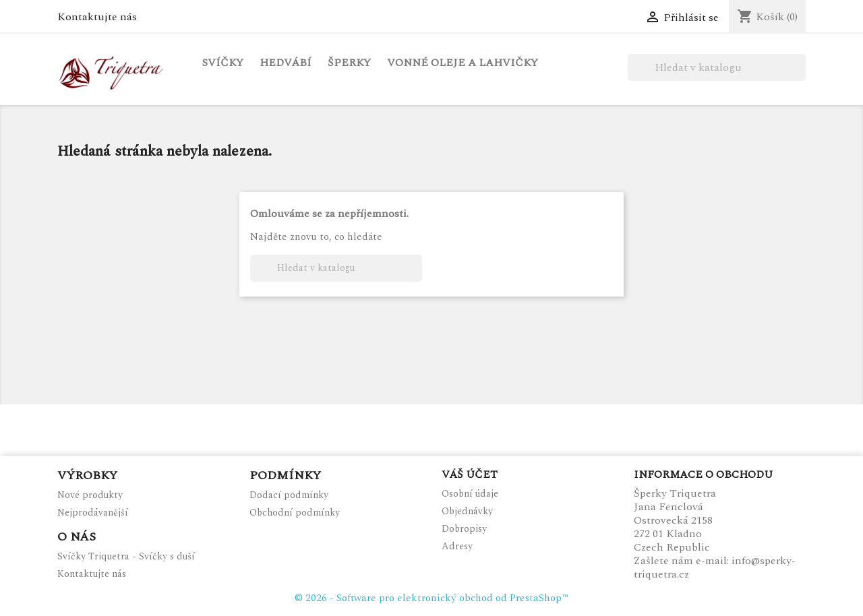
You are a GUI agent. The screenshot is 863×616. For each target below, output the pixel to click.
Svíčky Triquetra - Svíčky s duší (126, 556)
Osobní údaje (470, 494)
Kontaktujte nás (97, 17)
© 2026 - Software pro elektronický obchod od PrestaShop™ (431, 598)
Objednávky (467, 511)
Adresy (457, 546)
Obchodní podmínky (295, 513)
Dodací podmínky (289, 495)
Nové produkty (90, 495)
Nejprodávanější (93, 513)
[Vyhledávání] (717, 67)
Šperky (349, 63)
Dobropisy (464, 529)
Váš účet (470, 474)
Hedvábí (286, 63)
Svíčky (223, 63)
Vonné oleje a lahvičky (463, 63)
